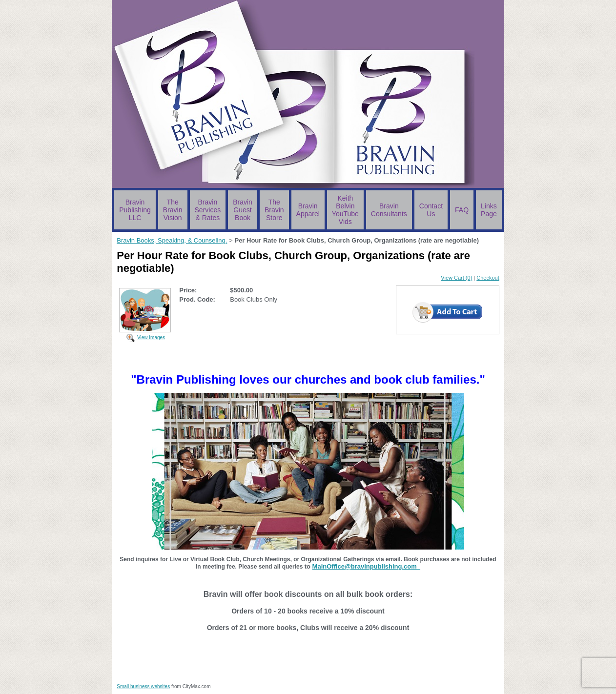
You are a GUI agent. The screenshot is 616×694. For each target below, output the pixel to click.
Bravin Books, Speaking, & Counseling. (172, 240)
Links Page (489, 210)
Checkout (488, 278)
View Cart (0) (456, 278)
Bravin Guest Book (243, 210)
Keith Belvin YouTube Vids (345, 210)
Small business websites (143, 686)
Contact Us (431, 210)
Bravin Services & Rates (208, 210)
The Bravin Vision (173, 210)
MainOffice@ (332, 566)
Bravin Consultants (389, 210)
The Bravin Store (274, 210)
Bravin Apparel (308, 210)
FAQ (462, 210)
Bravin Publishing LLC (135, 210)
